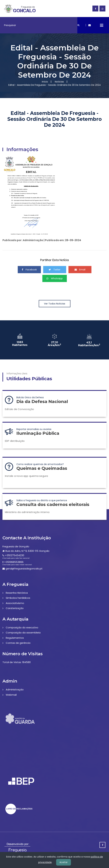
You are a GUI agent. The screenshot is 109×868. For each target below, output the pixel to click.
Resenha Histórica (17, 593)
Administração (15, 690)
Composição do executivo (22, 627)
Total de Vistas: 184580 (17, 662)
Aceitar (64, 862)
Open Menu (102, 25)
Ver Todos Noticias (55, 304)
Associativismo (15, 603)
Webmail (11, 695)
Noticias (59, 82)
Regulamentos (15, 638)
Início (45, 82)
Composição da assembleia (23, 633)
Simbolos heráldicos (18, 598)
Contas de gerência (18, 643)
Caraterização (15, 608)
